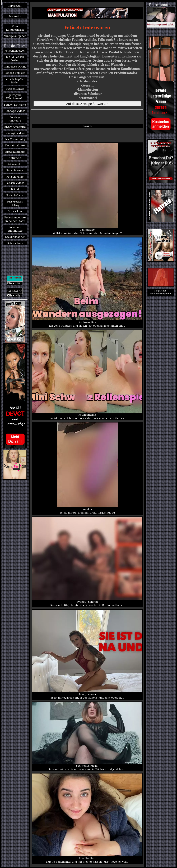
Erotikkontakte (15, 152)
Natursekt (15, 158)
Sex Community (15, 139)
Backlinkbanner (15, 237)
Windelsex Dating (15, 66)
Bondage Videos (15, 111)
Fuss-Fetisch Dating (15, 203)
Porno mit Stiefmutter (15, 229)
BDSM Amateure (15, 127)
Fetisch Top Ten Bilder (15, 81)
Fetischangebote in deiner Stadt (15, 219)
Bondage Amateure (15, 119)
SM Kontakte (15, 164)
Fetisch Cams (15, 195)
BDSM (15, 189)
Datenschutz (15, 243)
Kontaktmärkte (15, 145)
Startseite (15, 16)
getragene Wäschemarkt (15, 97)
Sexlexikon (15, 211)
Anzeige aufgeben (15, 36)
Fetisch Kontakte (15, 105)
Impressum (15, 6)
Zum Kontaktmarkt (15, 28)
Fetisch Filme (15, 177)
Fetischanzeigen (15, 51)
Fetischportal (15, 170)
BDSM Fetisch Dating (15, 59)
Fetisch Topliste (15, 73)
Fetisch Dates (15, 89)
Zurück (87, 126)
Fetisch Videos (15, 183)
